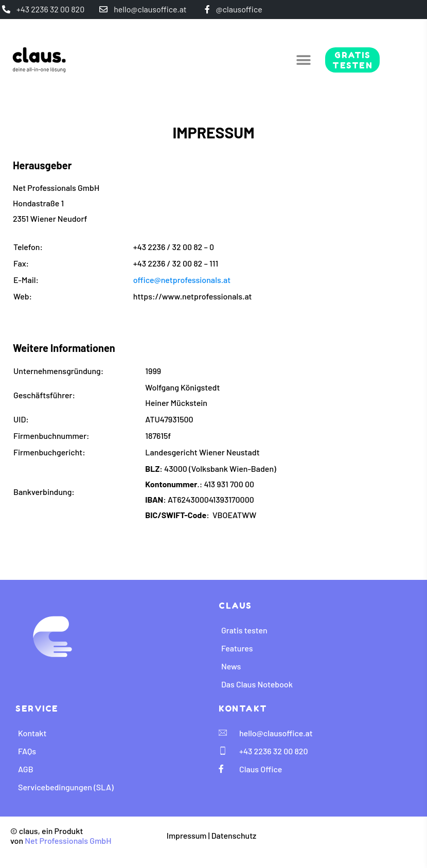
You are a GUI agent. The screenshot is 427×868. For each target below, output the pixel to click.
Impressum (187, 835)
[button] (303, 60)
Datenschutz (234, 835)
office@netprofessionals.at (182, 280)
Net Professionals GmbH (68, 840)
